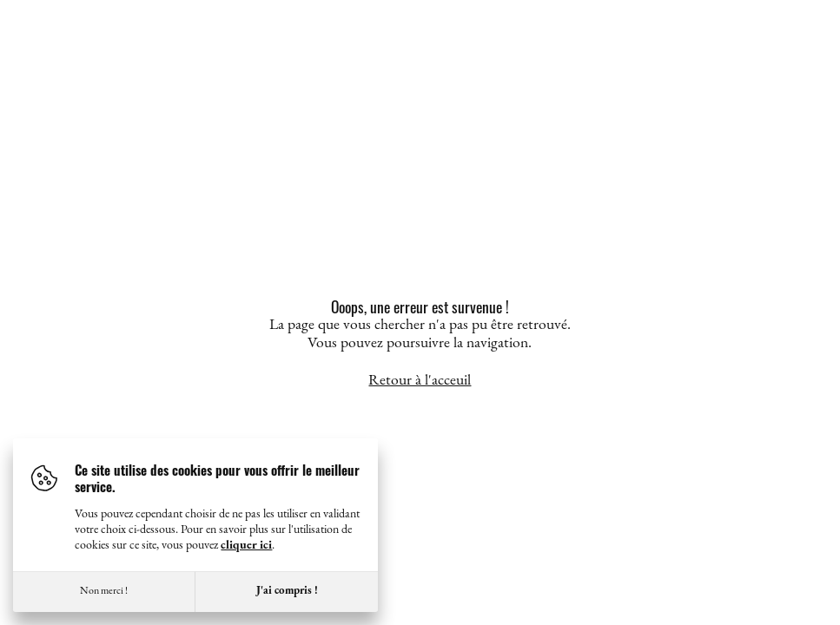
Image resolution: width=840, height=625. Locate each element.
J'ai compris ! (287, 591)
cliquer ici (246, 546)
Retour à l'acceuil (420, 381)
